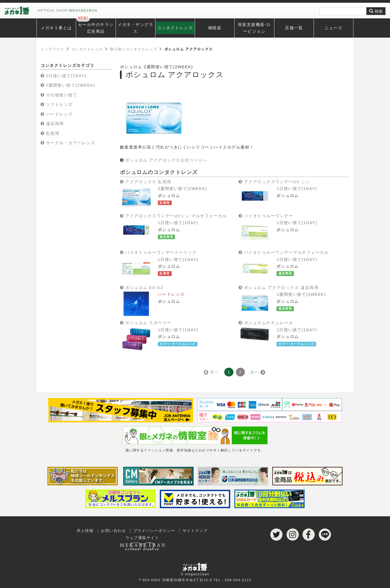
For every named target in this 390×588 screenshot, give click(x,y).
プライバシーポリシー (154, 531)
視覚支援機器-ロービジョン (254, 28)
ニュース (333, 28)
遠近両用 (55, 124)
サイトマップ (195, 531)
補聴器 (215, 28)
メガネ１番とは (56, 28)
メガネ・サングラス (135, 28)
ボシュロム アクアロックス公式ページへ (166, 160)
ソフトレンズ (59, 104)
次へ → (258, 372)
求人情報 (85, 531)
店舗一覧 (294, 28)
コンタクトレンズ (175, 28)
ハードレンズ (59, 114)
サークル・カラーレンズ (71, 143)
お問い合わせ (113, 531)
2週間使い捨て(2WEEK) (71, 85)
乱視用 (53, 133)
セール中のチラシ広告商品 (96, 28)
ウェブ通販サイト (142, 542)
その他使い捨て (62, 95)
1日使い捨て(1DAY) (66, 76)
